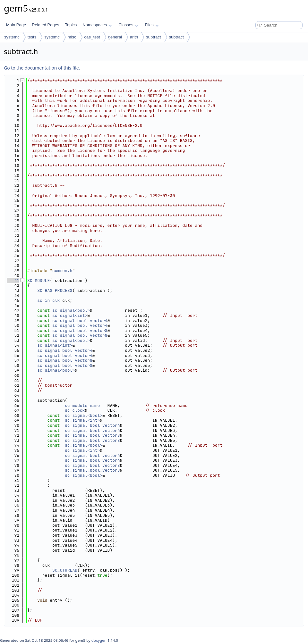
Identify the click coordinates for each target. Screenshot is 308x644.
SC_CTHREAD (65, 570)
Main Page (16, 25)
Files (152, 25)
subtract (153, 37)
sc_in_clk (48, 300)
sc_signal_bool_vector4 (80, 321)
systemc (12, 37)
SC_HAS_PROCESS (55, 290)
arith (134, 37)
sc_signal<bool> (71, 310)
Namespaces (97, 25)
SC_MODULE (38, 281)
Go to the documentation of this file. (42, 68)
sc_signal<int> (70, 315)
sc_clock (75, 410)
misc (72, 37)
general (115, 37)
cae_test (92, 37)
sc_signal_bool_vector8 (80, 330)
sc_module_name (82, 405)
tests (32, 37)
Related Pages (45, 25)
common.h (62, 271)
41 (13, 281)
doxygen (99, 640)
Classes (128, 25)
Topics (71, 25)
